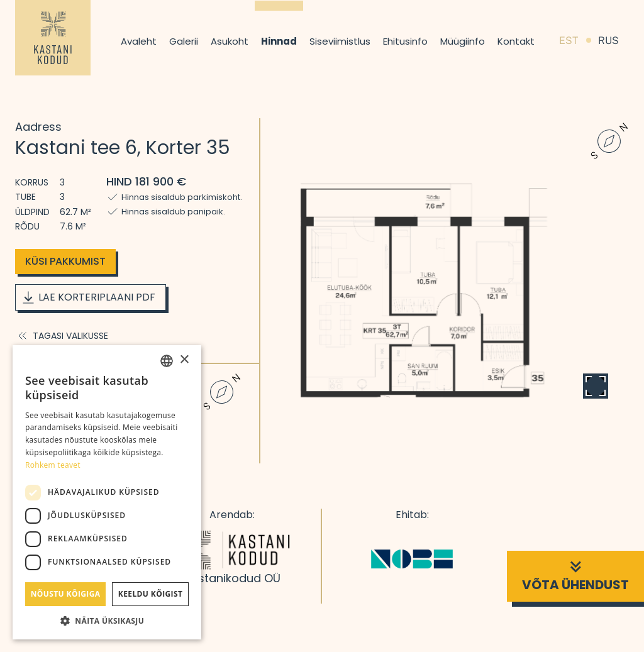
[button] (107, 621)
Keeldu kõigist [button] (151, 594)
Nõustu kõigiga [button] (66, 594)
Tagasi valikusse (62, 336)
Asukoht (230, 41)
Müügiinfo (463, 41)
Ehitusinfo (405, 41)
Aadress (38, 127)
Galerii (184, 41)
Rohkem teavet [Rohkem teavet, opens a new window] (53, 465)
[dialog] (107, 492)
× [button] (184, 360)
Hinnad (279, 41)
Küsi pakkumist (65, 261)
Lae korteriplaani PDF (88, 297)
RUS (608, 41)
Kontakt (516, 41)
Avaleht (139, 41)
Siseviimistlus (340, 41)
